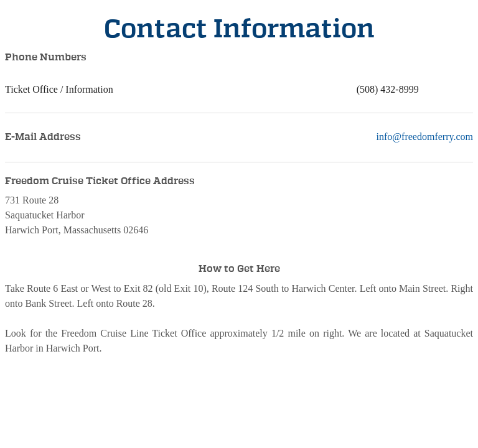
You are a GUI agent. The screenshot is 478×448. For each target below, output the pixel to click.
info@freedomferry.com (425, 137)
